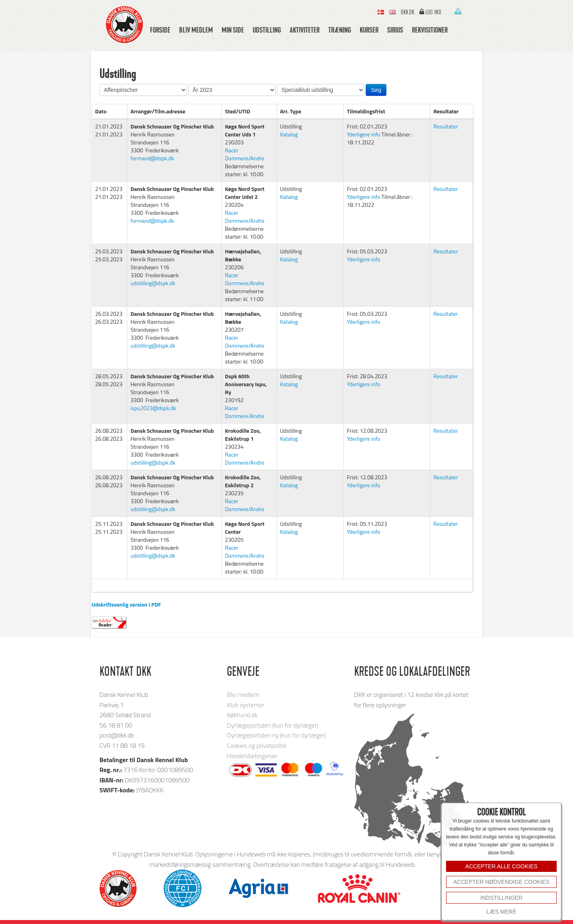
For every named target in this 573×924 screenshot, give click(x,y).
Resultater (446, 126)
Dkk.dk (407, 12)
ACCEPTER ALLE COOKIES (501, 866)
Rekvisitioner (430, 30)
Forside (160, 30)
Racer (232, 150)
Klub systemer (246, 705)
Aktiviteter (305, 30)
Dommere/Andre (245, 158)
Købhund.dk (242, 715)
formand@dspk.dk (152, 158)
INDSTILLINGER (501, 898)
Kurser (369, 30)
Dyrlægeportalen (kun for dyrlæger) (273, 725)
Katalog (289, 134)
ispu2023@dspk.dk (153, 408)
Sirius (395, 30)
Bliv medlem (196, 30)
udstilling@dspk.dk (153, 283)
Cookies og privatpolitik (257, 745)
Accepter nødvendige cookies (501, 882)
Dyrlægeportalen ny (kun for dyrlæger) (276, 735)
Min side (233, 30)
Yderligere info (364, 134)
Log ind (433, 12)
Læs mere (501, 912)
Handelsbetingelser (252, 756)
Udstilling (267, 30)
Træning (340, 30)
